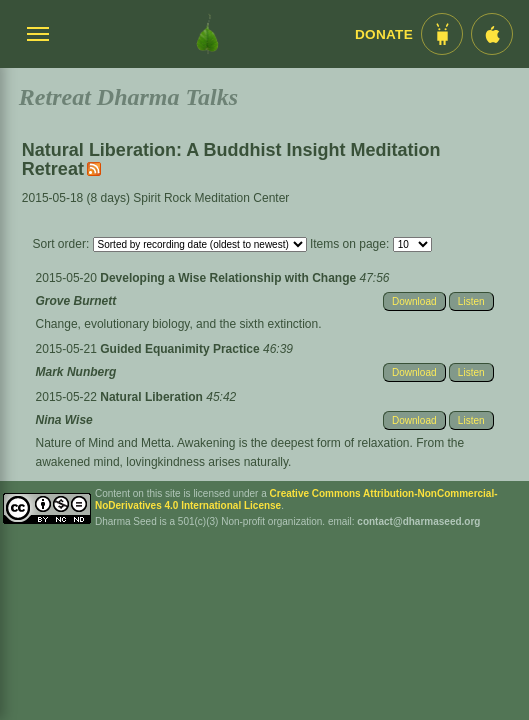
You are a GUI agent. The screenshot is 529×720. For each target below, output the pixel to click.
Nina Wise (64, 420)
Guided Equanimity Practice (181, 349)
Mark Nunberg (76, 372)
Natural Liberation (153, 397)
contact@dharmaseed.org (418, 521)
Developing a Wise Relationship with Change (229, 278)
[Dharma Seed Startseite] (207, 34)
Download (414, 301)
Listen (471, 301)
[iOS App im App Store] (492, 34)
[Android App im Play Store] (442, 34)
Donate (384, 34)
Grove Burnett (76, 301)
